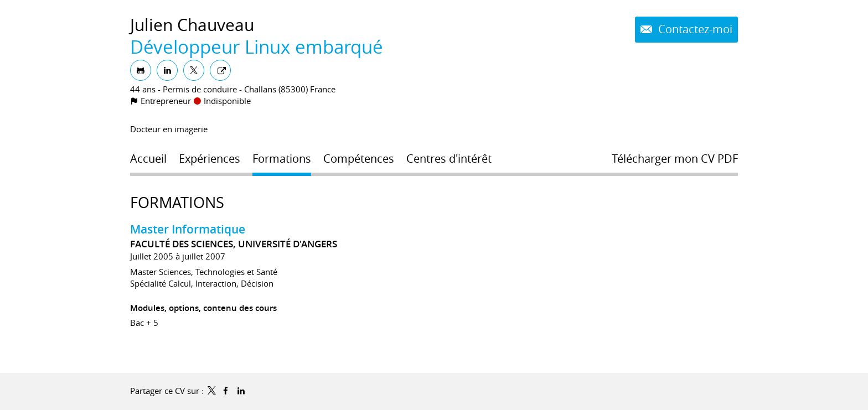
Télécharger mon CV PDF (675, 159)
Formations (177, 203)
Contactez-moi (694, 29)
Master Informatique (188, 229)
